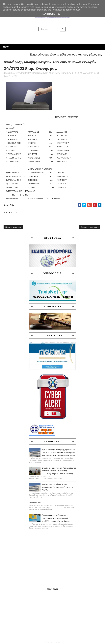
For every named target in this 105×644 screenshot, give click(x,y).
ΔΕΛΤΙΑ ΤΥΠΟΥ (10, 76)
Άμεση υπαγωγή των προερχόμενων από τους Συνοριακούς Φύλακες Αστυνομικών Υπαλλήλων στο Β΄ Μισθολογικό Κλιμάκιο (59, 452)
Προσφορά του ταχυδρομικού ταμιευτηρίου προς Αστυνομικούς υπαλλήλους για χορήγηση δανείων (56, 518)
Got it (61, 14)
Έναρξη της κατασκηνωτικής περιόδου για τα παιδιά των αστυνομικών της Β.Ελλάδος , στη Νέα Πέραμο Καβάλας (59, 471)
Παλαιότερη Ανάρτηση (90, 227)
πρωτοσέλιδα (52, 589)
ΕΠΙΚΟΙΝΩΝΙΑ (35, 503)
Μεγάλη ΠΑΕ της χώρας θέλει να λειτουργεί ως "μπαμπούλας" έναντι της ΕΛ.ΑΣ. (58, 487)
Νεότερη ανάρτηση (13, 227)
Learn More (49, 14)
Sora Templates (52, 642)
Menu (6, 47)
